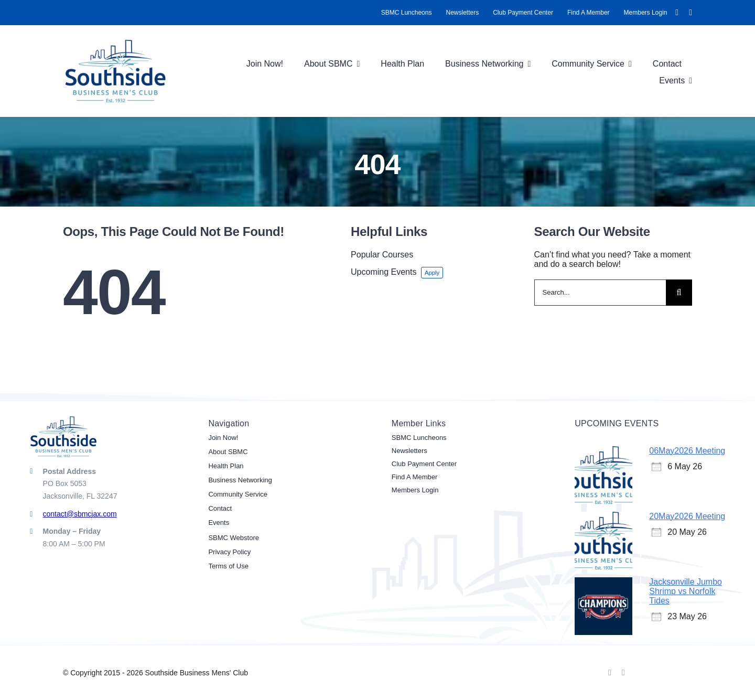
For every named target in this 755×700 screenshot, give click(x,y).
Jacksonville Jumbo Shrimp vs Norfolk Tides (686, 591)
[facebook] (677, 13)
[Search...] (600, 293)
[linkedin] (691, 13)
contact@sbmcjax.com (80, 514)
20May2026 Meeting (687, 516)
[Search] (679, 293)
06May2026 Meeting (687, 451)
